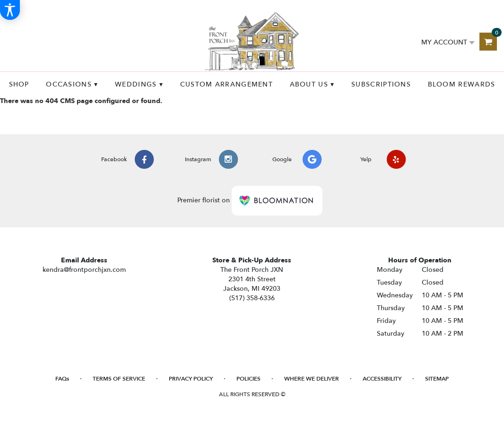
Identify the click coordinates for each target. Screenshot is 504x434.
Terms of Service (119, 379)
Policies (248, 379)
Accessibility (382, 379)
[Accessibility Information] (10, 10)
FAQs (62, 379)
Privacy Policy (191, 379)
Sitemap (437, 379)
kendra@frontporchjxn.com (84, 270)
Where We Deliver (312, 379)
